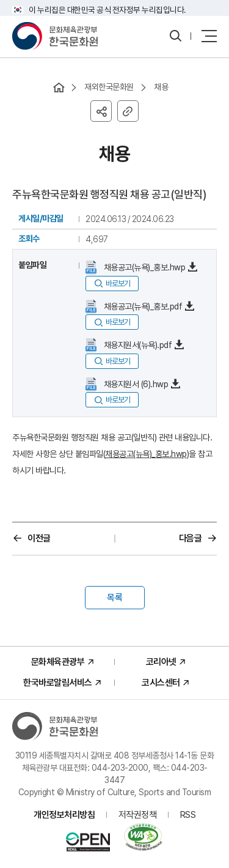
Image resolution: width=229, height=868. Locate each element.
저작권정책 (138, 815)
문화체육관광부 (58, 662)
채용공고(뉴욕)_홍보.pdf (142, 306)
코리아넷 (161, 662)
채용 (161, 87)
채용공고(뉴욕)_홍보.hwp (143, 267)
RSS (188, 815)
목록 (115, 598)
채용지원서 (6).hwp (135, 384)
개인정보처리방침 (64, 815)
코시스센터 (161, 683)
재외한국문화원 (109, 87)
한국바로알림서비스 (58, 683)
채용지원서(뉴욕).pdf (136, 345)
